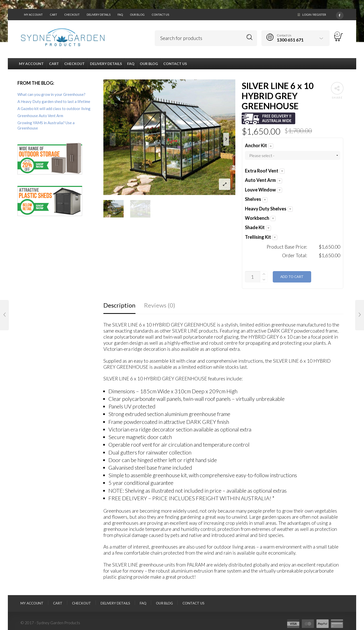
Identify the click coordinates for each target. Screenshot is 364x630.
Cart (53, 15)
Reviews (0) (160, 305)
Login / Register (314, 15)
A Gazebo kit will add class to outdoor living (54, 108)
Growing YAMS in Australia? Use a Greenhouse (46, 125)
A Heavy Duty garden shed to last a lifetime (54, 101)
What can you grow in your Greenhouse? (51, 94)
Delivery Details (99, 15)
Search (250, 37)
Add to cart (292, 277)
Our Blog (137, 15)
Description (119, 305)
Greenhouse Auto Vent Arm (40, 116)
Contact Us (160, 15)
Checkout (72, 15)
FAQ (120, 15)
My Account (33, 15)
